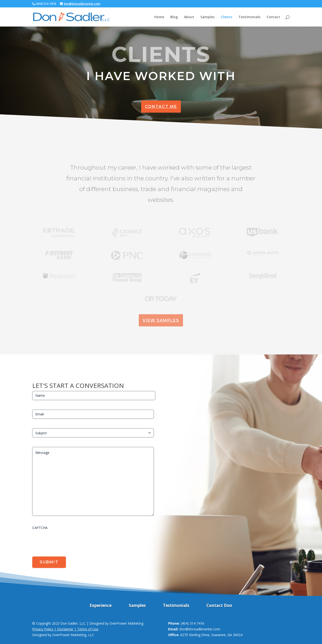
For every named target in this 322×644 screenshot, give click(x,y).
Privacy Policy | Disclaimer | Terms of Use (65, 629)
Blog (174, 17)
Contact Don (219, 606)
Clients (226, 17)
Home (159, 17)
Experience (101, 606)
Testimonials (249, 17)
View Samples (161, 320)
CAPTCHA (40, 528)
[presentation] (69, 541)
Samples (207, 17)
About (189, 17)
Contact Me (161, 107)
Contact (273, 17)
